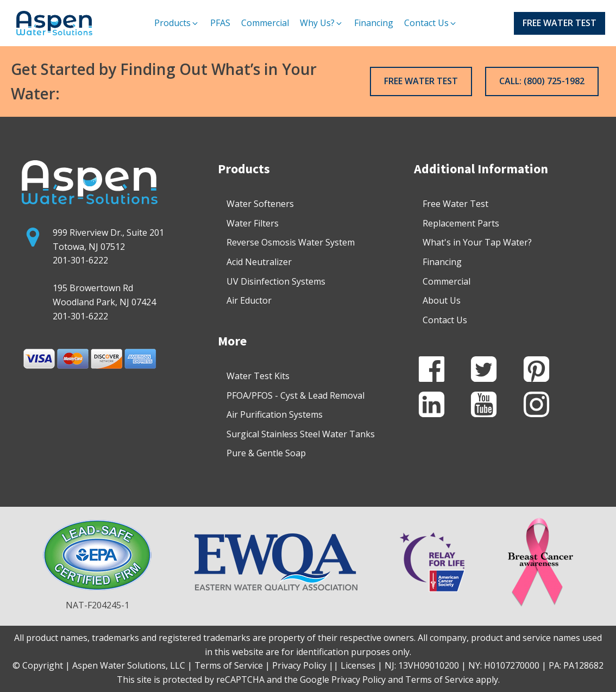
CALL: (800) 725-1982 (542, 81)
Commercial (447, 281)
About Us (442, 300)
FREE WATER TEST (560, 23)
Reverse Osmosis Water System (291, 242)
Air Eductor (249, 300)
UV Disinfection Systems (276, 281)
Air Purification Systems (275, 414)
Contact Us (445, 320)
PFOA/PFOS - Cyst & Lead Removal (296, 395)
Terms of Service (439, 680)
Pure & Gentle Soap (266, 453)
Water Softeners (260, 204)
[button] (177, 23)
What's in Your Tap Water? (477, 242)
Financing (442, 262)
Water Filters (253, 223)
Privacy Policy (359, 680)
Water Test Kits (258, 376)
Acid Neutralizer (259, 262)
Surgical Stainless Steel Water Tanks (301, 434)
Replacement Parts (461, 223)
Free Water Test (455, 204)
